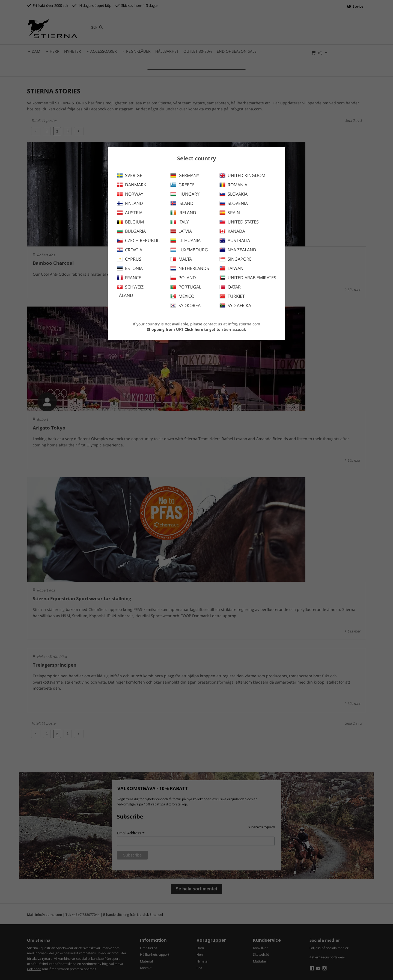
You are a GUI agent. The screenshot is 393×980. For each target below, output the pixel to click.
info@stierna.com (244, 324)
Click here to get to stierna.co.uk (215, 329)
